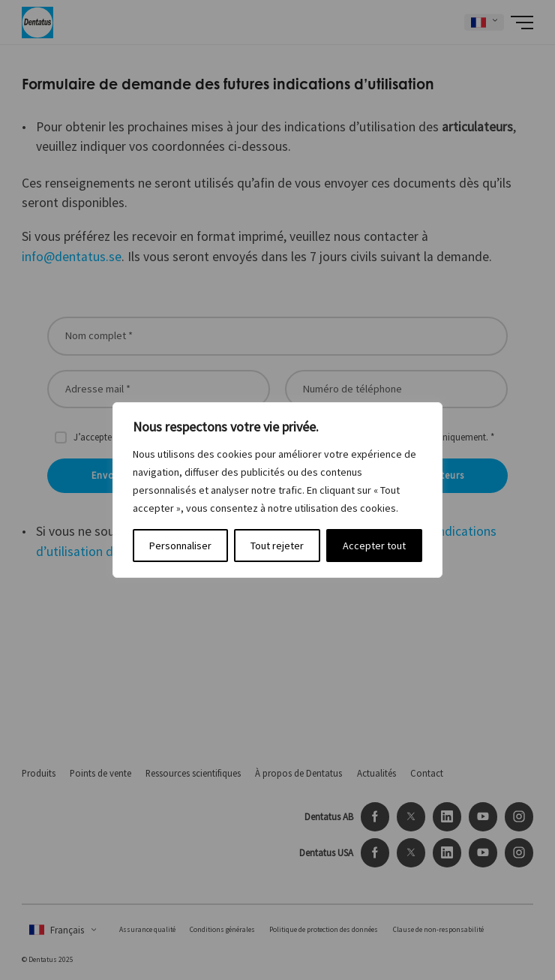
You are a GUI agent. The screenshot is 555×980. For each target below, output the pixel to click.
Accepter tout (374, 546)
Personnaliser (180, 546)
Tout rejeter (277, 546)
